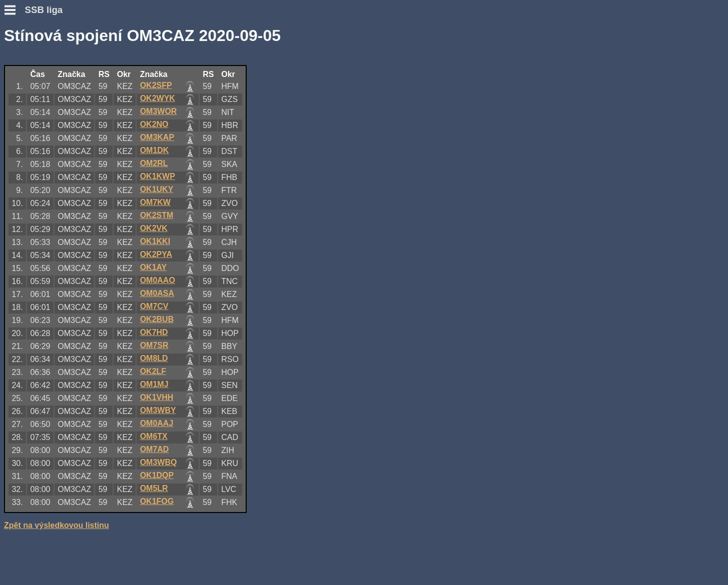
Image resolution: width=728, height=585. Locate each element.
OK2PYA (156, 254)
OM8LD (154, 358)
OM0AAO (158, 280)
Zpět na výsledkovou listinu (57, 525)
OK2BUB (157, 319)
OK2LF (153, 371)
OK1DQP (157, 475)
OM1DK (155, 150)
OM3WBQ (159, 462)
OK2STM (157, 215)
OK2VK (154, 228)
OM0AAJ (157, 423)
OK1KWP (158, 176)
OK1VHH (157, 397)
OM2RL (154, 163)
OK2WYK (158, 98)
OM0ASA (157, 293)
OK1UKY (157, 189)
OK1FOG (157, 501)
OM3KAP (157, 137)
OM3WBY (158, 410)
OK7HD (154, 332)
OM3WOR (159, 111)
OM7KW (155, 202)
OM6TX (154, 436)
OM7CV (154, 306)
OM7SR (154, 345)
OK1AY (154, 267)
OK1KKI (155, 241)
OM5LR (154, 488)
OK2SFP (156, 85)
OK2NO (154, 124)
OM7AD (155, 449)
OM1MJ (154, 384)
